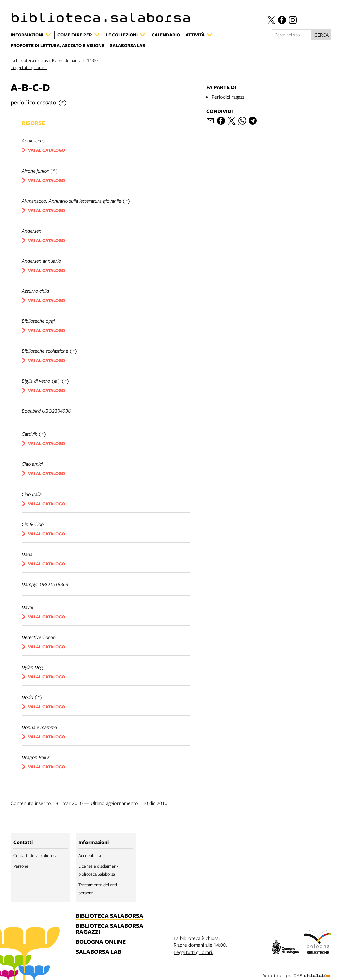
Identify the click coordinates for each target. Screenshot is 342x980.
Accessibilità (90, 855)
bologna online (101, 942)
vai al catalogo (47, 150)
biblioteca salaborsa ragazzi (110, 929)
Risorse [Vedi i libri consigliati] (33, 123)
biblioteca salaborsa (110, 916)
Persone (21, 866)
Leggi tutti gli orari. (29, 67)
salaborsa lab (99, 952)
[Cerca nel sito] (292, 35)
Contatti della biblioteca (35, 855)
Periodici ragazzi (229, 97)
